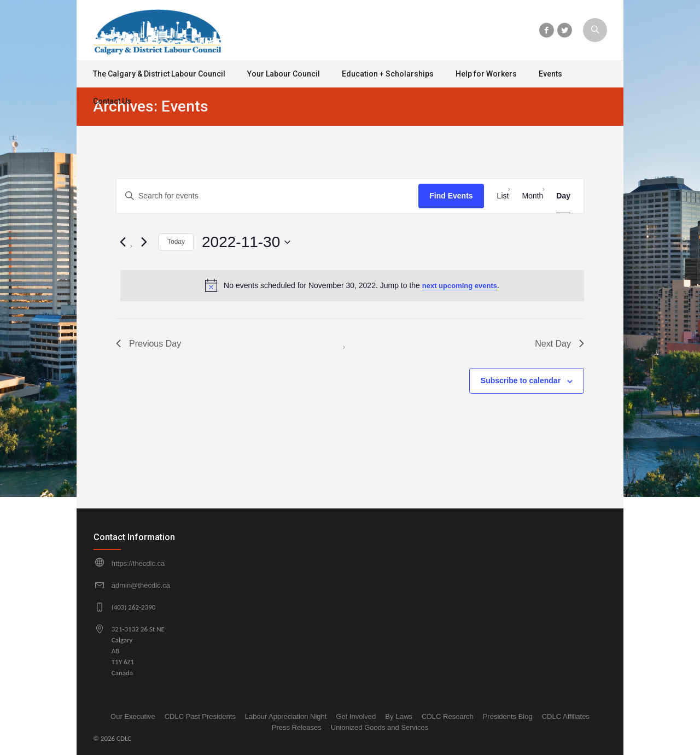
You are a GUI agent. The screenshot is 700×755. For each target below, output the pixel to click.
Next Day (559, 344)
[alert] (352, 285)
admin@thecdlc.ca (141, 585)
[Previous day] (122, 242)
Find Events (451, 196)
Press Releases (297, 727)
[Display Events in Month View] (532, 196)
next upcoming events (460, 286)
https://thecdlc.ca (138, 563)
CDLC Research (448, 716)
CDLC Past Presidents (200, 716)
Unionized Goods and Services (380, 727)
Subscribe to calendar (521, 381)
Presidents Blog (508, 716)
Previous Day (148, 344)
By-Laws (399, 716)
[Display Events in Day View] (563, 196)
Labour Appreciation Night (286, 716)
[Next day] (144, 242)
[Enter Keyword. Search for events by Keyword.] (267, 196)
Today (176, 242)
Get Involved (356, 716)
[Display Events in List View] (503, 196)
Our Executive (133, 716)
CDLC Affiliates (566, 716)
